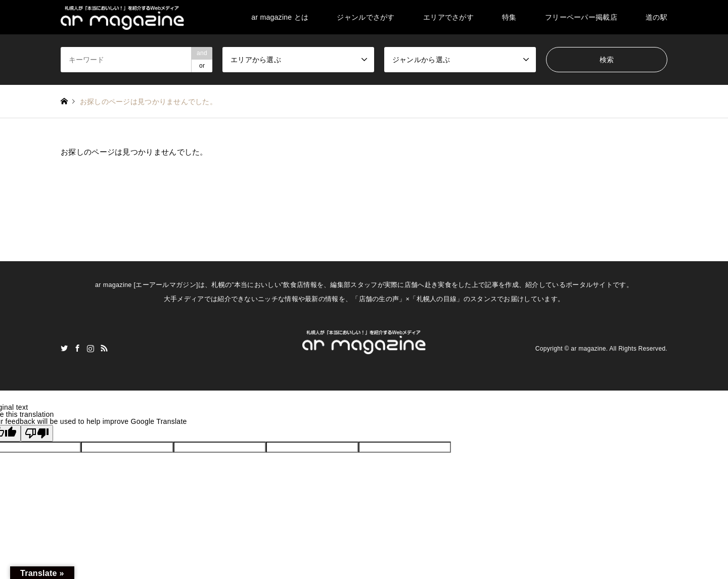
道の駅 (656, 17)
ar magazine (588, 348)
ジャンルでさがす (366, 17)
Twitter (64, 348)
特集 (509, 17)
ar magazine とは (280, 17)
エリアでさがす (448, 17)
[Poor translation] (37, 433)
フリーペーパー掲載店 (581, 17)
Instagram (90, 348)
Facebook (77, 348)
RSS (104, 348)
